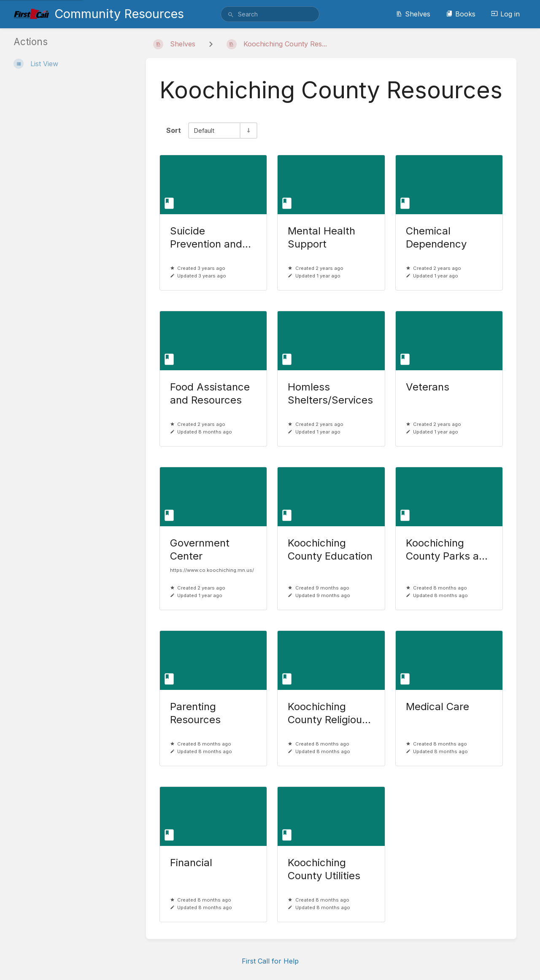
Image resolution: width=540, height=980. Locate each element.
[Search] (231, 15)
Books (461, 14)
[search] (270, 14)
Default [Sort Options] (204, 131)
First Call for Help (270, 961)
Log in (505, 14)
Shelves (413, 14)
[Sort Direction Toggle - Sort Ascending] (248, 131)
